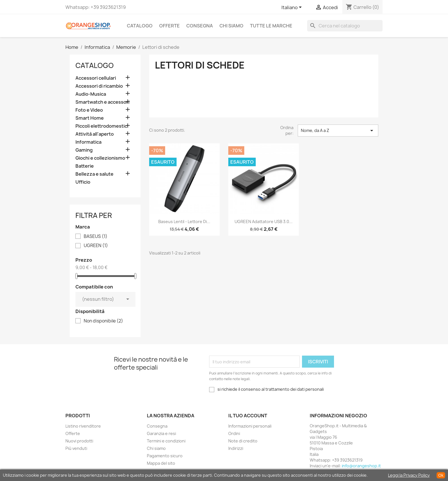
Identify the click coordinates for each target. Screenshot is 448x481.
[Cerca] (345, 26)
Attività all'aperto (95, 134)
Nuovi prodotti (79, 441)
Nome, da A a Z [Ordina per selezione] (338, 131)
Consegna (200, 26)
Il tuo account (248, 416)
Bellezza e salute (94, 174)
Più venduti (76, 448)
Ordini (234, 433)
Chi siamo (231, 26)
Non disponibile (103, 321)
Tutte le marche (271, 26)
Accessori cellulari (96, 78)
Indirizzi (236, 448)
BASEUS (96, 237)
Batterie (85, 166)
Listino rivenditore (83, 426)
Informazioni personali (250, 426)
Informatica (88, 142)
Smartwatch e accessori (102, 102)
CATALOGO (140, 26)
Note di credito (243, 441)
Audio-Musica (91, 94)
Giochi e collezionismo (100, 158)
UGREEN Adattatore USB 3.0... (264, 222)
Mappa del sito (161, 463)
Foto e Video (89, 110)
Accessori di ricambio (99, 86)
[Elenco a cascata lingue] (293, 8)
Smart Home (90, 118)
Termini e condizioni (166, 441)
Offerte (169, 26)
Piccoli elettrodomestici (102, 126)
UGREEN (96, 246)
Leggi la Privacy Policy (409, 475)
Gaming (84, 150)
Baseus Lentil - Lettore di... (184, 222)
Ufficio (83, 182)
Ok (441, 475)
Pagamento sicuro (165, 456)
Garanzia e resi (161, 433)
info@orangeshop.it (361, 466)
